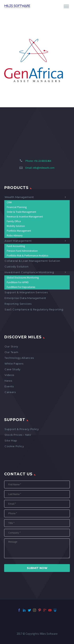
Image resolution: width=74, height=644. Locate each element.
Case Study (13, 369)
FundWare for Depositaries (21, 287)
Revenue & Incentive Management (25, 217)
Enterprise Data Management (25, 298)
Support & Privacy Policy (22, 429)
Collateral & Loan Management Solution (32, 261)
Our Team (11, 352)
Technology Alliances (19, 358)
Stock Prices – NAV (18, 435)
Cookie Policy (14, 446)
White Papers (14, 364)
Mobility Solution (16, 226)
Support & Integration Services (26, 292)
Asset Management (18, 241)
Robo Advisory (15, 235)
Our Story (11, 346)
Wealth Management (19, 197)
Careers (10, 392)
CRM (9, 202)
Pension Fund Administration (22, 251)
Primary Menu (66, 6)
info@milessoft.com (44, 168)
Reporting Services (18, 304)
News (8, 381)
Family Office (14, 221)
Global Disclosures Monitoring (23, 278)
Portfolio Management (19, 231)
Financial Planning (17, 207)
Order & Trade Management (21, 212)
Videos (9, 375)
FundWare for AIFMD (18, 282)
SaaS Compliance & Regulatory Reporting (34, 309)
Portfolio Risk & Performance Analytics (27, 256)
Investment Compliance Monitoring (29, 272)
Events (9, 386)
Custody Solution (16, 266)
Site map (11, 440)
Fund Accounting (16, 246)
